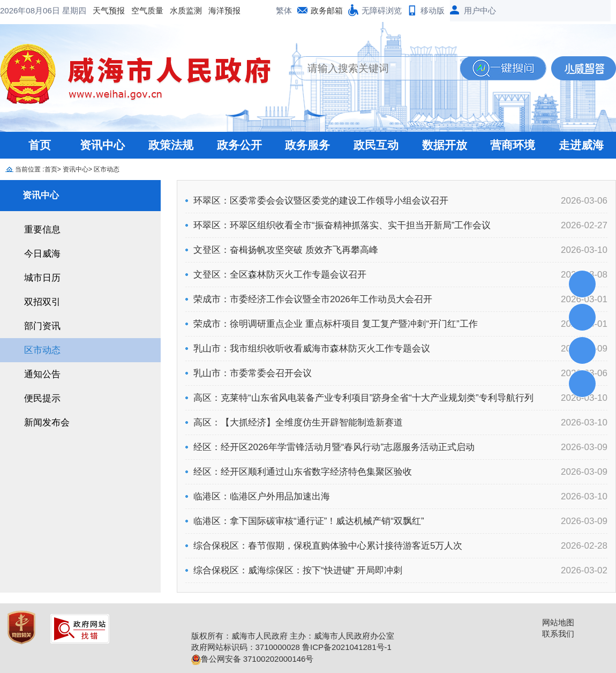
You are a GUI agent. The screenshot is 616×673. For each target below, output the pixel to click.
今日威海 (42, 254)
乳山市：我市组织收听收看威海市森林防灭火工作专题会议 (312, 349)
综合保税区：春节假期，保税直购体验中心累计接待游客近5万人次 (328, 546)
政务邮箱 (327, 10)
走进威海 (581, 145)
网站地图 (558, 622)
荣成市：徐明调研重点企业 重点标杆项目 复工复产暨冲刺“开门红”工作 (336, 324)
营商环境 (513, 145)
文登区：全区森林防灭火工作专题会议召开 (280, 275)
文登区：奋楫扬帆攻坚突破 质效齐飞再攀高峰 (286, 250)
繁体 (284, 10)
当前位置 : (30, 169)
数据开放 (445, 145)
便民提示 (42, 398)
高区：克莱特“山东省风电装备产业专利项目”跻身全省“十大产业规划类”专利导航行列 (363, 398)
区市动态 (107, 169)
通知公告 (42, 374)
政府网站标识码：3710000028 (246, 647)
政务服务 (307, 145)
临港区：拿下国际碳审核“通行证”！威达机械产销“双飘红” (309, 521)
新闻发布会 (47, 423)
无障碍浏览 (382, 10)
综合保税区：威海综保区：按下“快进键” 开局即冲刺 (298, 570)
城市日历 (42, 278)
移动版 (433, 10)
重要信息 (42, 230)
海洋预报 (138, 10)
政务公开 (239, 145)
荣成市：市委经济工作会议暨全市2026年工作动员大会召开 (313, 299)
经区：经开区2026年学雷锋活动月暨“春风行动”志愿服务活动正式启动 (334, 447)
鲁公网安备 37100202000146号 (253, 659)
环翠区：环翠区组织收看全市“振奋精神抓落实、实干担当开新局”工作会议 (342, 225)
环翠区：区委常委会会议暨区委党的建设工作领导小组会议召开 (321, 201)
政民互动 (376, 145)
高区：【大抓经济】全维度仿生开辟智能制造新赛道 (298, 423)
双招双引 (42, 302)
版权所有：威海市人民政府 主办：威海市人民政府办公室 (293, 636)
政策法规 (171, 145)
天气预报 (22, 10)
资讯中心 (102, 145)
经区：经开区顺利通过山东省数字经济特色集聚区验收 (303, 472)
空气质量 (61, 10)
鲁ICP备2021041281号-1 (347, 647)
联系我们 (558, 634)
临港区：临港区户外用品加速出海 (262, 496)
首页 (40, 145)
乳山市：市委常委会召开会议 (253, 373)
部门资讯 (42, 326)
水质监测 (100, 10)
